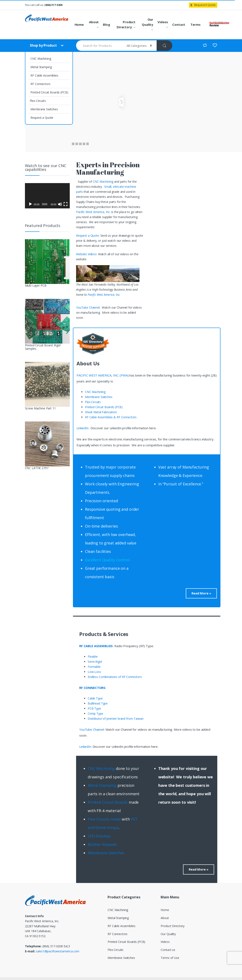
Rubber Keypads (102, 844)
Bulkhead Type (98, 703)
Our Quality (148, 22)
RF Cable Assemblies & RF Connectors (111, 417)
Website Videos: (87, 254)
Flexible (93, 657)
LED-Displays (99, 836)
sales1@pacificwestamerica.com (57, 951)
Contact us (168, 950)
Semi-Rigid (95, 662)
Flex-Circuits (38, 101)
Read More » (201, 593)
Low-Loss (94, 672)
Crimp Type (95, 713)
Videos (163, 22)
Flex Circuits (93, 402)
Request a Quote (42, 118)
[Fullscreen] (66, 204)
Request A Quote (202, 5)
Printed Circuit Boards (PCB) (49, 92)
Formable (94, 667)
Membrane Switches (44, 109)
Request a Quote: (88, 236)
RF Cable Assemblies (44, 75)
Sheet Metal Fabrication (101, 412)
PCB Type (94, 708)
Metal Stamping (41, 67)
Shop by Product (44, 45)
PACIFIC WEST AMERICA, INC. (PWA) (103, 375)
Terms (195, 24)
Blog (106, 24)
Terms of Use (170, 958)
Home (79, 24)
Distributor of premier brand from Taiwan (116, 719)
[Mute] (60, 204)
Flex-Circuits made (104, 819)
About (94, 22)
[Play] (30, 204)
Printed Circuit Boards (108, 802)
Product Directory (126, 24)
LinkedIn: (83, 428)
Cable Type (95, 698)
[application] (47, 196)
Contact (179, 24)
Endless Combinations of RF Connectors (115, 677)
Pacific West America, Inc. (93, 212)
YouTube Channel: (89, 307)
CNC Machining (40, 59)
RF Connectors (40, 84)
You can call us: (44, 5)
